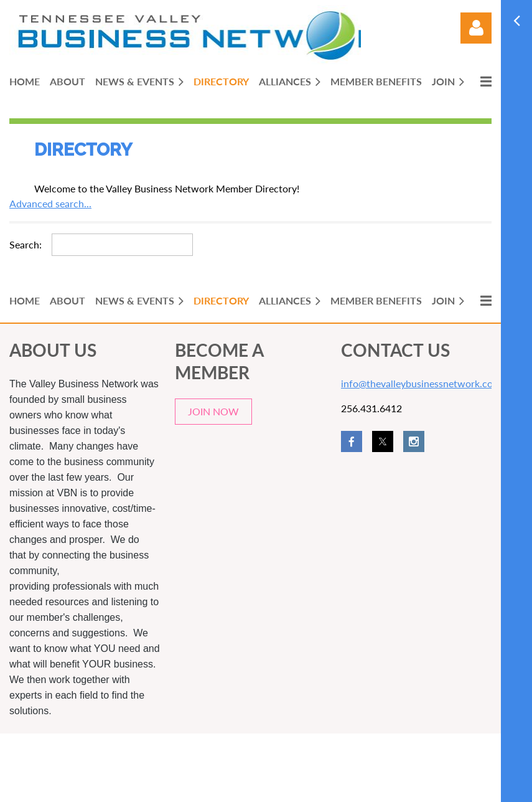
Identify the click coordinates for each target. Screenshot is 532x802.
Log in (476, 28)
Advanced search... (50, 203)
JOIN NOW (213, 411)
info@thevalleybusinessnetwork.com (421, 383)
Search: (26, 244)
